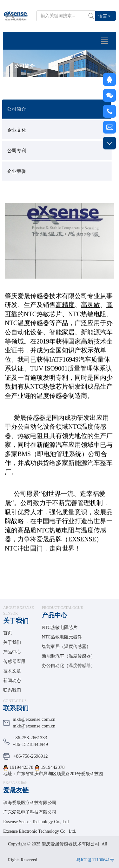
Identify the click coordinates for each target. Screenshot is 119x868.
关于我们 (16, 621)
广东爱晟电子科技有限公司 (30, 812)
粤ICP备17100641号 (95, 860)
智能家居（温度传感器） (66, 647)
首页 (8, 633)
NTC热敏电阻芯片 (60, 627)
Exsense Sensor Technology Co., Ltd (36, 822)
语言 (104, 16)
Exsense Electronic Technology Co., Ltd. (40, 831)
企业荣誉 (19, 171)
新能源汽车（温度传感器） (69, 656)
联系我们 (12, 690)
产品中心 (12, 652)
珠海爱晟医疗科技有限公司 (30, 803)
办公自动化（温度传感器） (69, 666)
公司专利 (19, 151)
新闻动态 (12, 681)
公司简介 (19, 109)
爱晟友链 (16, 790)
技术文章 (12, 671)
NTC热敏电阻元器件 (62, 637)
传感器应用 (14, 661)
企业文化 (19, 130)
